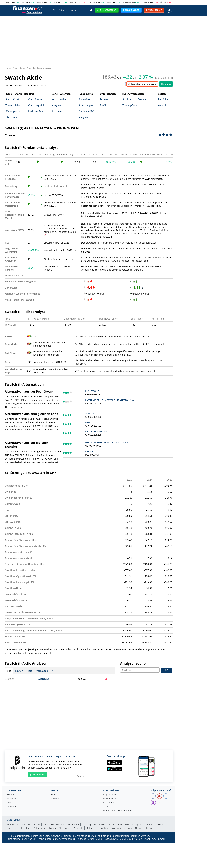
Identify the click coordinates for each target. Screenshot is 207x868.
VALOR (8, 85)
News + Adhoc (59, 99)
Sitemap (11, 807)
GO (167, 670)
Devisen (131, 18)
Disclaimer (109, 803)
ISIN (28, 85)
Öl (161, 2)
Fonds (45, 18)
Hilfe (53, 795)
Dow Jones (74, 825)
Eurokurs (26, 828)
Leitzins (150, 828)
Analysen (56, 105)
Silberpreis (40, 828)
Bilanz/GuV (84, 99)
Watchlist (163, 105)
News (21, 18)
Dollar (144, 2)
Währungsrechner (122, 828)
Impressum (110, 795)
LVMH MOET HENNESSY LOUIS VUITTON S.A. (110, 400)
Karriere (11, 799)
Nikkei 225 (104, 825)
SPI (23, 2)
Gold (109, 2)
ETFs (56, 18)
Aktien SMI (13, 825)
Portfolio (163, 99)
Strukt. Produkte (96, 18)
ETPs (66, 18)
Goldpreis (137, 825)
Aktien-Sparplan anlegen (142, 84)
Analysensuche (133, 663)
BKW (88, 423)
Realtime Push (36, 111)
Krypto (77, 18)
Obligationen (149, 18)
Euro (72, 2)
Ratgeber (166, 18)
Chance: (10, 135)
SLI (29, 825)
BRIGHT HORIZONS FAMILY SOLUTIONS (107, 442)
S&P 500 (117, 825)
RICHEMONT (92, 391)
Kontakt (11, 795)
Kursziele (56, 111)
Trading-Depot (131, 105)
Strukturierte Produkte (135, 99)
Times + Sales (13, 105)
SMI (7, 2)
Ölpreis (139, 828)
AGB (106, 807)
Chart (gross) (35, 99)
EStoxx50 (91, 2)
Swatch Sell (44, 679)
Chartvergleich (36, 105)
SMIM (37, 825)
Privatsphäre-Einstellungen (118, 811)
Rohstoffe (116, 18)
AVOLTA (90, 414)
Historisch (11, 117)
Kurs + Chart (12, 99)
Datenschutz (110, 799)
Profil (103, 105)
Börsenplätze (13, 111)
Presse (10, 803)
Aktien (10, 18)
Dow (39, 2)
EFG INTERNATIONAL (97, 431)
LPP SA (89, 451)
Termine (104, 99)
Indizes (33, 18)
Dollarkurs (12, 828)
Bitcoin (126, 2)
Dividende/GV (86, 111)
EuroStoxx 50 (58, 825)
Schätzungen (86, 105)
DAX (55, 2)
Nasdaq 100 (89, 825)
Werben (55, 799)
